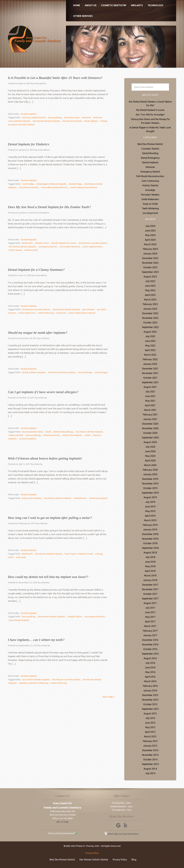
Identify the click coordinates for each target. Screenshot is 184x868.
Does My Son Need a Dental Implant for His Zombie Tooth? (49, 207)
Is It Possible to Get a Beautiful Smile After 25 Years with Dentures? (55, 78)
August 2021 (150, 387)
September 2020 (150, 438)
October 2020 (150, 433)
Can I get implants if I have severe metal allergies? (43, 392)
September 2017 (150, 599)
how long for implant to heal (75, 554)
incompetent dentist (90, 617)
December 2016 (150, 640)
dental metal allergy (60, 432)
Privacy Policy (92, 853)
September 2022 (150, 327)
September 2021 (150, 382)
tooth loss (57, 313)
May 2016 (150, 672)
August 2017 (150, 603)
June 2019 (150, 507)
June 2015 (150, 723)
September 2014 (150, 764)
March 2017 (150, 626)
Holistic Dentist (150, 185)
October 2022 (150, 323)
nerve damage (81, 372)
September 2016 (150, 654)
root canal (13, 557)
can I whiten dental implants (35, 679)
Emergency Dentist (150, 172)
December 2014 (150, 750)
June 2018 (150, 562)
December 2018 (150, 534)
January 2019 (150, 530)
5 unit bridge (27, 184)
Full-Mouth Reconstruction (150, 176)
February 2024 (150, 249)
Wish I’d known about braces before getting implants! (45, 458)
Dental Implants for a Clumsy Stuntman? (36, 270)
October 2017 (150, 594)
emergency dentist (41, 247)
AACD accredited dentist (33, 118)
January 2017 (150, 635)
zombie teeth (15, 250)
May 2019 (150, 511)
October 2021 (150, 378)
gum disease (85, 309)
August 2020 (150, 442)
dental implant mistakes (33, 372)
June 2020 (150, 451)
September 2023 (150, 272)
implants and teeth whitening (23, 683)
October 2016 (150, 649)
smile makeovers (26, 313)
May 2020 (150, 456)
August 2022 (150, 332)
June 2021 (150, 396)
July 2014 (150, 773)
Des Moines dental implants (38, 121)
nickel (73, 435)
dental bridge (72, 184)
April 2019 (150, 516)
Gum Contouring (150, 181)
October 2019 (150, 488)
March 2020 (150, 465)
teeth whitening (43, 313)
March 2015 (150, 736)
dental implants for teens (60, 243)
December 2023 (150, 258)
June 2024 (150, 231)
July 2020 (150, 447)
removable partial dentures (42, 187)
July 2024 (150, 226)
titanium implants (86, 435)
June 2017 (150, 612)
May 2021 (150, 401)
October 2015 (150, 704)
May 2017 (150, 617)
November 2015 (150, 700)
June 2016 (150, 667)
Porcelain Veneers (150, 195)
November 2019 (150, 484)
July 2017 (150, 608)
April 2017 (150, 621)
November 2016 (150, 644)
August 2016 (150, 658)
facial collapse (80, 121)
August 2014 (150, 769)
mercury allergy (23, 435)
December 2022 (150, 313)
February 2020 (150, 470)
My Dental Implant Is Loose (150, 110)
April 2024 (150, 240)
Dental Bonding (150, 153)
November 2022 (150, 318)
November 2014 (150, 755)
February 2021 (150, 415)
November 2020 (150, 428)
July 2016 (150, 663)
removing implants (93, 498)
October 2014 (150, 759)
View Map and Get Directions (122, 834)
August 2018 (150, 553)
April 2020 (150, 461)
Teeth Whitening (150, 208)
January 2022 (150, 364)
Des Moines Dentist (62, 121)
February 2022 (150, 359)
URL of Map (62, 822)
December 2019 (150, 479)
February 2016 (150, 686)
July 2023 (150, 281)
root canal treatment (62, 247)
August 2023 (150, 277)
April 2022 (150, 350)
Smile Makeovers (150, 199)
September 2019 (150, 493)
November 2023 (150, 263)
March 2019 (150, 520)
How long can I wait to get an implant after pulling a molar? (50, 518)
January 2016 (150, 690)
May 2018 (150, 566)
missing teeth (97, 554)
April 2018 (150, 571)
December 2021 (150, 369)
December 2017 (150, 585)
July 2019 (150, 502)
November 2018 (150, 539)
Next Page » (108, 697)
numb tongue (96, 372)
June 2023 (150, 286)
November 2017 (150, 589)
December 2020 (150, 424)
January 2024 (150, 254)
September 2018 (150, 548)
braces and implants (31, 498)
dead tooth (27, 554)
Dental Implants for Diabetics (29, 144)
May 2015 (150, 727)
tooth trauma (101, 247)
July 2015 (150, 718)
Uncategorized (150, 213)
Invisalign (150, 190)
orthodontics (77, 498)
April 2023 (150, 295)
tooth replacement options (70, 187)
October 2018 (150, 543)
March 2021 (150, 410)
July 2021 (150, 392)
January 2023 (150, 309)
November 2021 (150, 373)
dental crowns (40, 243)
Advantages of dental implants (49, 184)
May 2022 (150, 346)
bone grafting (53, 118)
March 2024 (150, 244)
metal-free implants (59, 435)
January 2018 (150, 580)
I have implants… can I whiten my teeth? (36, 640)
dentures (81, 118)
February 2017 (150, 631)
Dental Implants (28, 114)
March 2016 (150, 681)
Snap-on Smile (150, 204)
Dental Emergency (150, 158)
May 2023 (150, 290)
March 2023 (150, 300)
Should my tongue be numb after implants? (38, 333)
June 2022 (150, 341)
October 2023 (150, 267)
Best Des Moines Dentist (150, 144)
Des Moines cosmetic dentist (88, 243)
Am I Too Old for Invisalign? (150, 115)
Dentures (150, 167)
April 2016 (150, 677)
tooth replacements (83, 247)
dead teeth (27, 243)
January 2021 (150, 419)
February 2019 (150, 525)
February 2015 (150, 741)
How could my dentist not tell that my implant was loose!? (48, 577)
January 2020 (150, 474)
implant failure (71, 617)
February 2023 (150, 304)
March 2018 (150, 576)
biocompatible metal (32, 432)
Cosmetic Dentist (150, 149)
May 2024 (150, 235)
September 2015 (150, 709)
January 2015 (150, 746)
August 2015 (150, 713)
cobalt (46, 432)
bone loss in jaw (68, 118)
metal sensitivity (40, 435)
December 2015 (150, 695)
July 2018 (150, 557)
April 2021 (150, 405)
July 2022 (150, 336)
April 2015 (150, 732)
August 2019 (150, 497)
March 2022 (150, 355)
